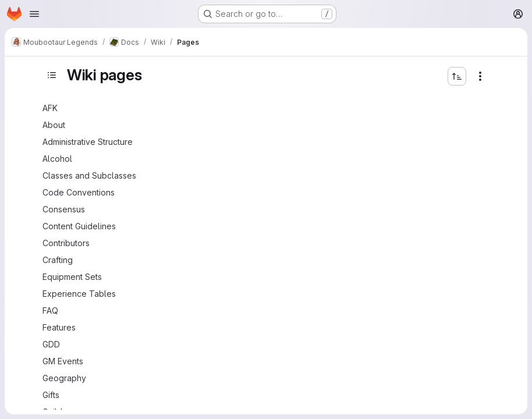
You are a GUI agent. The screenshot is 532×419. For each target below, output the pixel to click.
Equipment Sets (72, 277)
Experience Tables (79, 294)
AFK (50, 108)
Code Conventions (79, 192)
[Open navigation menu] (34, 14)
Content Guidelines (79, 226)
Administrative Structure (88, 142)
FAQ (50, 310)
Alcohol (57, 159)
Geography (64, 378)
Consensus (64, 209)
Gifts (51, 395)
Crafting (58, 260)
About (54, 125)
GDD (51, 344)
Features (59, 327)
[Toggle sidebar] (52, 75)
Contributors (66, 243)
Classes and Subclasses (89, 175)
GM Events (63, 361)
